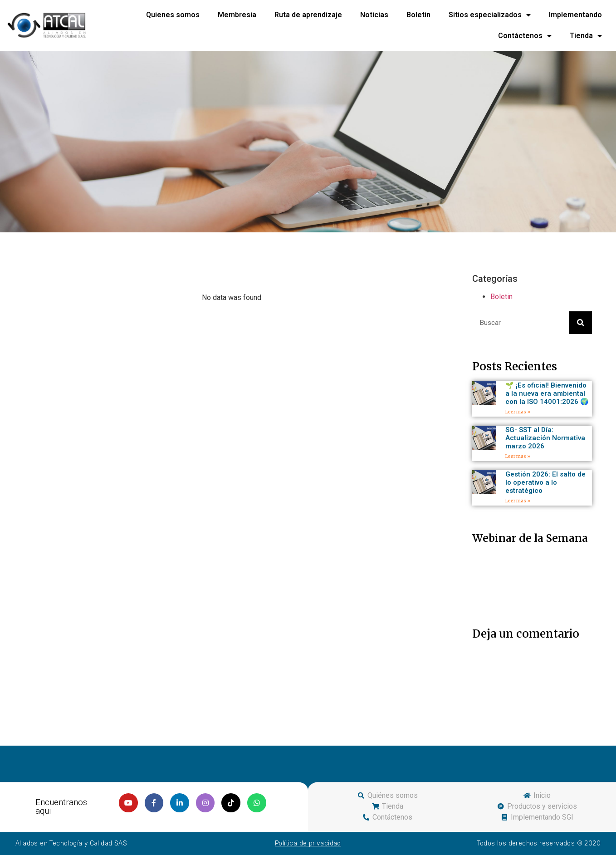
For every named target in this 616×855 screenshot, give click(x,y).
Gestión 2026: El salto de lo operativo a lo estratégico (545, 482)
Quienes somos (173, 15)
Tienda (586, 36)
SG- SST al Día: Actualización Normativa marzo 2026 (545, 438)
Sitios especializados (490, 15)
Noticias (374, 15)
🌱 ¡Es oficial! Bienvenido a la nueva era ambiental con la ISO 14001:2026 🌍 (547, 393)
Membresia (237, 15)
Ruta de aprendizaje (308, 15)
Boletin (418, 15)
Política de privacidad (308, 843)
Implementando (575, 15)
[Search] (581, 323)
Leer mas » (518, 412)
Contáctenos (525, 36)
